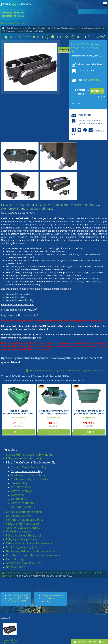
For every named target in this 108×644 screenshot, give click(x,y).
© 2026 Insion (100, 614)
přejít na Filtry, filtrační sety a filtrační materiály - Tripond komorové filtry (66, 370)
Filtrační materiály (23, 503)
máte (81, 115)
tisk (103, 642)
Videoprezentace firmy (53, 595)
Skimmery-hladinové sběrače (25, 520)
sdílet (94, 642)
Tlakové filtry (19, 483)
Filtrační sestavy (21, 491)
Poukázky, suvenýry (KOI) (22, 547)
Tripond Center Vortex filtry (29, 467)
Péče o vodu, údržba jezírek (24, 536)
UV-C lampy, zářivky (19, 516)
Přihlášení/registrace (13, 23)
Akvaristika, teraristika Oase (24, 563)
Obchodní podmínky (18, 595)
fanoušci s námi (87, 132)
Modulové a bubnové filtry (28, 475)
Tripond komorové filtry (26, 471)
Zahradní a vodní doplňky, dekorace (29, 543)
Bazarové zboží (16, 567)
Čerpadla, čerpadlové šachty (24, 512)
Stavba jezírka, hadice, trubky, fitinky (30, 455)
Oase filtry (18, 495)
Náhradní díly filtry (23, 507)
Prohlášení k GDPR (17, 601)
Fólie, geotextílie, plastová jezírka (27, 459)
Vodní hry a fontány (19, 532)
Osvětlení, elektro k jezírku (23, 528)
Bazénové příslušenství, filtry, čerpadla (31, 551)
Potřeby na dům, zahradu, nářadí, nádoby (33, 555)
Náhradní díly (15, 559)
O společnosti (48, 598)
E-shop (10, 449)
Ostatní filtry (19, 499)
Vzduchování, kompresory (23, 524)
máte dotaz (82, 642)
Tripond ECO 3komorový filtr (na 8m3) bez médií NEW (43, 576)
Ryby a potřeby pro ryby (22, 539)
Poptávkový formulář (18, 598)
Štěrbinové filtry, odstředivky (30, 479)
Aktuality (46, 601)
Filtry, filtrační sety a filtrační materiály (23, 28)
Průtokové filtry (21, 487)
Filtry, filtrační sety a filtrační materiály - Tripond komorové (69, 28)
